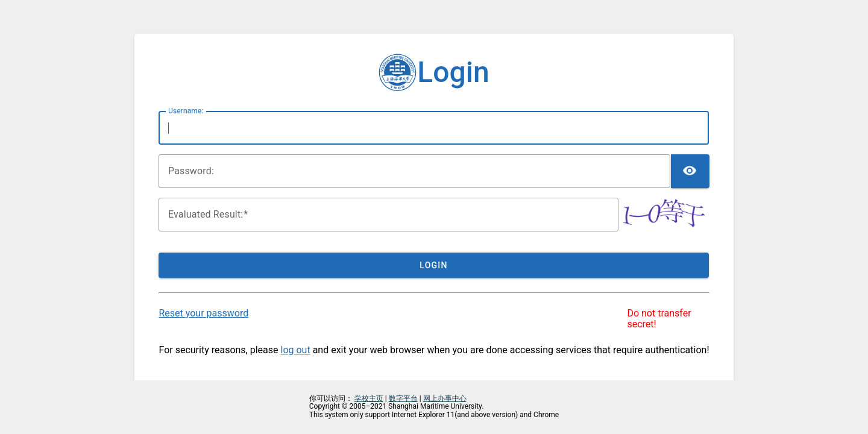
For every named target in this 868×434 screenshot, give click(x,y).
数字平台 (403, 398)
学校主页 (369, 398)
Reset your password (203, 313)
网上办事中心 (445, 398)
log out (296, 350)
